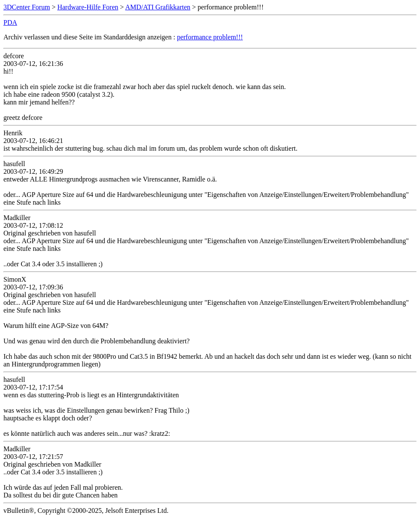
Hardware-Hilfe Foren (88, 7)
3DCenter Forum (27, 7)
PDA (10, 22)
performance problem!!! (210, 37)
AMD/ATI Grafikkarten (158, 7)
